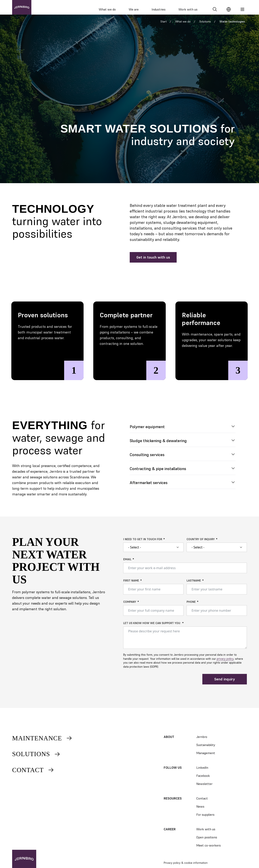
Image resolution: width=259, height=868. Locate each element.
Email (127, 563)
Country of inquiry (201, 543)
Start (163, 25)
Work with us (188, 9)
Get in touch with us (153, 261)
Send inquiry (225, 683)
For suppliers (205, 815)
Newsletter (204, 784)
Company (130, 606)
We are (134, 9)
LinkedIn (202, 768)
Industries (159, 9)
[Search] (215, 9)
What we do (107, 9)
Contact (33, 770)
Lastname (194, 584)
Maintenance (42, 738)
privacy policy (225, 662)
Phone (191, 606)
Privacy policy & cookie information (186, 863)
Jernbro (202, 737)
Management (206, 753)
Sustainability (206, 745)
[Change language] (229, 9)
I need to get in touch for (143, 543)
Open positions (207, 837)
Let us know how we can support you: (152, 627)
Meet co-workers (209, 845)
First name (131, 584)
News (200, 806)
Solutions (205, 25)
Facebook (203, 776)
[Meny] (242, 9)
